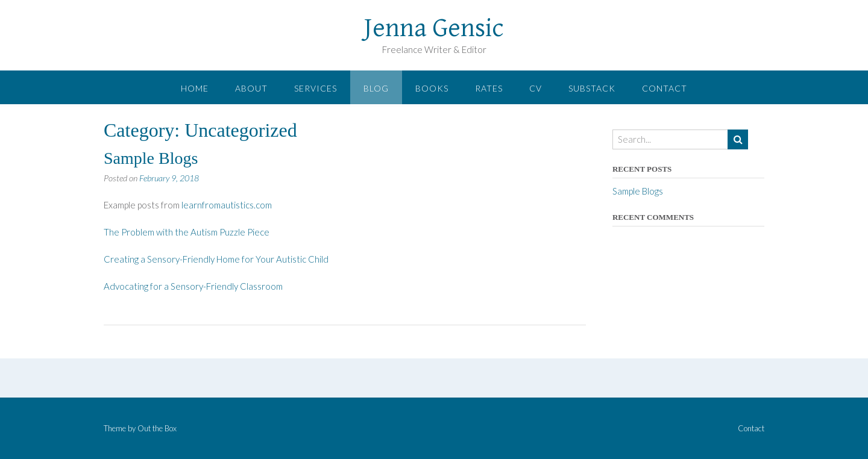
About (251, 88)
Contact (665, 88)
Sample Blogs (151, 158)
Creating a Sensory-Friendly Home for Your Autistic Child (216, 259)
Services (316, 88)
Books (432, 88)
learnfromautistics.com (227, 205)
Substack (592, 88)
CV (536, 88)
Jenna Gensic (434, 28)
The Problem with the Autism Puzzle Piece (187, 232)
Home (195, 88)
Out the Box (157, 428)
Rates (489, 88)
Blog (376, 88)
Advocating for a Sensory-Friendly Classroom (193, 286)
